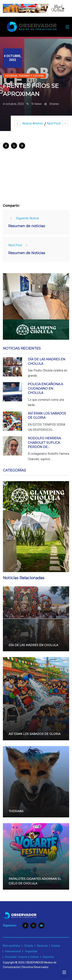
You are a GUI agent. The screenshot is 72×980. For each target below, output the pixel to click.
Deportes (48, 957)
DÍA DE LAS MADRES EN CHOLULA (33, 645)
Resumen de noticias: (27, 226)
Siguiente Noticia (24, 218)
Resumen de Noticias (27, 253)
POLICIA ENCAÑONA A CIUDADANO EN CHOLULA (45, 388)
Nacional (42, 946)
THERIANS (16, 811)
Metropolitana (11, 946)
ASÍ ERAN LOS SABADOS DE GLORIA (35, 734)
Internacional (13, 951)
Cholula (29, 946)
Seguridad (31, 951)
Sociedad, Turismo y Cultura (24, 76)
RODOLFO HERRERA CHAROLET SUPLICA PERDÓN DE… (44, 443)
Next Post (58, 123)
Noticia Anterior (29, 123)
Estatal (56, 946)
